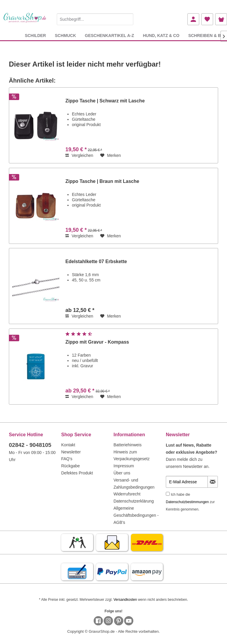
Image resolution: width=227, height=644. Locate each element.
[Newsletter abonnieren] (213, 482)
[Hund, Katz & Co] (161, 35)
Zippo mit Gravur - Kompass (97, 342)
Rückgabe (70, 466)
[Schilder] (35, 35)
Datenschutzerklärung (134, 501)
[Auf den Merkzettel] (111, 155)
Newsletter (71, 452)
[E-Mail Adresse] (187, 482)
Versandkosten (125, 600)
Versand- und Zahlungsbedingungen (134, 484)
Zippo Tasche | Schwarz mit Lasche (105, 101)
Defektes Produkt (77, 473)
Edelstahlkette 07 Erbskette (96, 261)
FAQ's (67, 459)
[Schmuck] (65, 35)
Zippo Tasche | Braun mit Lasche (102, 181)
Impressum (124, 466)
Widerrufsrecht (127, 494)
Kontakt (68, 445)
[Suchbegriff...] (95, 19)
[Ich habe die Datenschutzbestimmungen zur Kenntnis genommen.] (168, 494)
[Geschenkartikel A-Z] (109, 35)
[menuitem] (95, 18)
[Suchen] (127, 19)
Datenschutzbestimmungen (187, 502)
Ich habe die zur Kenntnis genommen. (190, 502)
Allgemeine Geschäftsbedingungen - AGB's (136, 515)
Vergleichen (79, 155)
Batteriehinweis (128, 445)
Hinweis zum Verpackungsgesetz (132, 455)
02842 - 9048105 (30, 445)
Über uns (122, 473)
